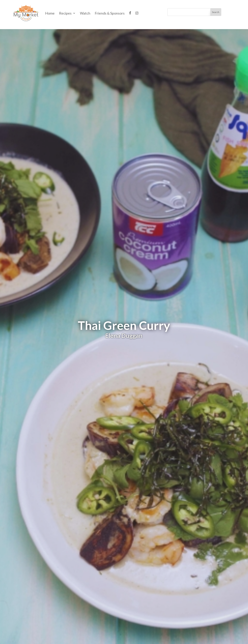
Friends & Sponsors (110, 13)
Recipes (65, 13)
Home (50, 13)
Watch (85, 13)
